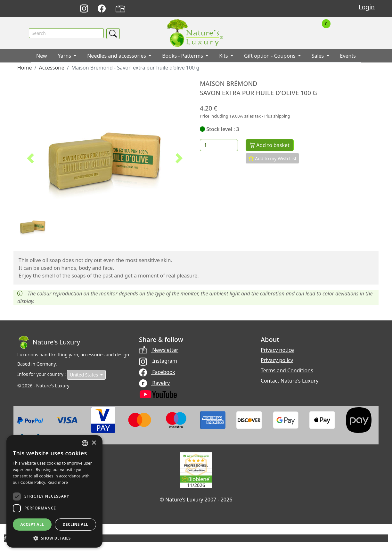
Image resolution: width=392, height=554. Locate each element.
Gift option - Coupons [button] (270, 56)
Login (367, 7)
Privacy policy (277, 360)
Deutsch (256, 9)
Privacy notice (277, 350)
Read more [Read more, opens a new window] (58, 482)
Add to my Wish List (273, 159)
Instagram (158, 361)
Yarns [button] (65, 56)
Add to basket (270, 145)
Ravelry (154, 383)
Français (285, 9)
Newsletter (159, 350)
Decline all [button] (76, 524)
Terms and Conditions (287, 371)
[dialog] (54, 491)
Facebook (157, 372)
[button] (30, 159)
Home (25, 68)
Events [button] (348, 56)
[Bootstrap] (49, 343)
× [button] (94, 443)
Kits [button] (224, 56)
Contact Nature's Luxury (290, 381)
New (41, 56)
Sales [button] (318, 56)
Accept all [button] (32, 524)
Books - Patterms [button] (183, 56)
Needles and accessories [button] (117, 56)
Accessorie (51, 68)
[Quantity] (219, 145)
